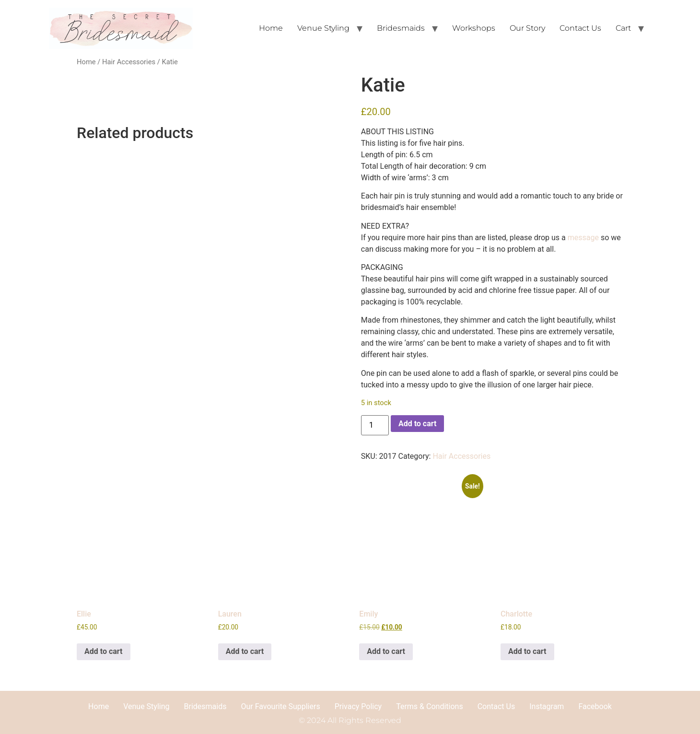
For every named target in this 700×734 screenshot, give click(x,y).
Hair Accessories (129, 62)
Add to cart (418, 424)
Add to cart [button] (104, 651)
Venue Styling (323, 28)
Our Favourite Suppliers (280, 706)
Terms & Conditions (430, 706)
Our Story (527, 28)
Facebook (595, 706)
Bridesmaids (401, 28)
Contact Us (580, 28)
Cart (623, 28)
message (583, 238)
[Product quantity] (375, 425)
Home (271, 28)
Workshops (474, 28)
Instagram (547, 706)
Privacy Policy (358, 706)
